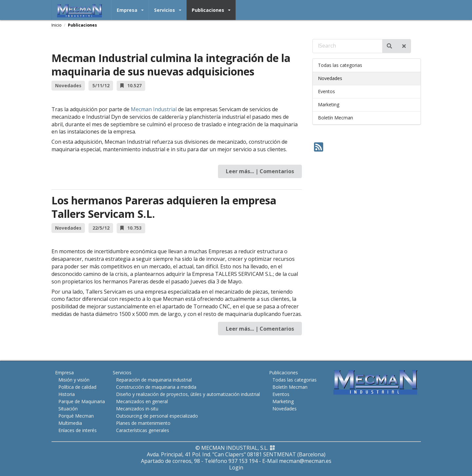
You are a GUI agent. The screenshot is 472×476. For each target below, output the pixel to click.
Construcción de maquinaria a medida (156, 387)
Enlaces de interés (78, 430)
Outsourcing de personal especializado (157, 416)
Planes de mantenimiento (143, 423)
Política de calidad (77, 387)
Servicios (168, 10)
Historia (67, 394)
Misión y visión (74, 380)
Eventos (326, 91)
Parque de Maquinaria (82, 401)
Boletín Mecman (335, 118)
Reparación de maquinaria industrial (154, 380)
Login (236, 467)
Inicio (57, 25)
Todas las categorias (340, 65)
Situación (68, 409)
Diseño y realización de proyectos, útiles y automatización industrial (188, 394)
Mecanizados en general (142, 401)
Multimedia (70, 423)
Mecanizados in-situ (137, 409)
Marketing (329, 104)
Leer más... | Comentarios (260, 171)
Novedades (330, 78)
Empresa (130, 10)
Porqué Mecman (76, 416)
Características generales (143, 430)
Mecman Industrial (154, 109)
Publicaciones (211, 10)
